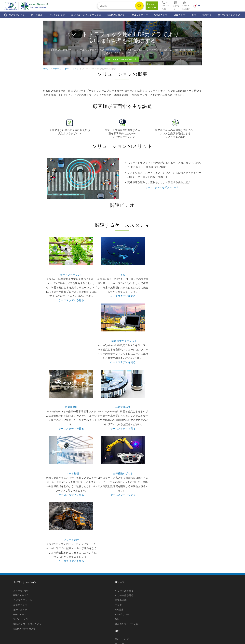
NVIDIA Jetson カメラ (24, 629)
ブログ (118, 605)
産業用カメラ (20, 605)
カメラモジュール (23, 600)
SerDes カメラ (21, 619)
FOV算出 (119, 610)
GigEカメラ (179, 15)
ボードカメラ (20, 610)
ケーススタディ (72, 69)
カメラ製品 (37, 15)
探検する (207, 15)
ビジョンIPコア (57, 15)
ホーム (46, 69)
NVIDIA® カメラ (117, 15)
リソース (57, 69)
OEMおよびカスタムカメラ (27, 624)
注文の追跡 (121, 600)
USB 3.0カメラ (21, 595)
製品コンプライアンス (126, 624)
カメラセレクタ (14, 15)
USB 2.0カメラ (21, 614)
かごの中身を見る (124, 591)
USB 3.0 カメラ (140, 15)
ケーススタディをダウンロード (122, 59)
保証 (117, 619)
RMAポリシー (122, 614)
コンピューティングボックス (86, 15)
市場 (194, 15)
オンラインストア (229, 15)
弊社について (122, 639)
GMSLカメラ (161, 15)
